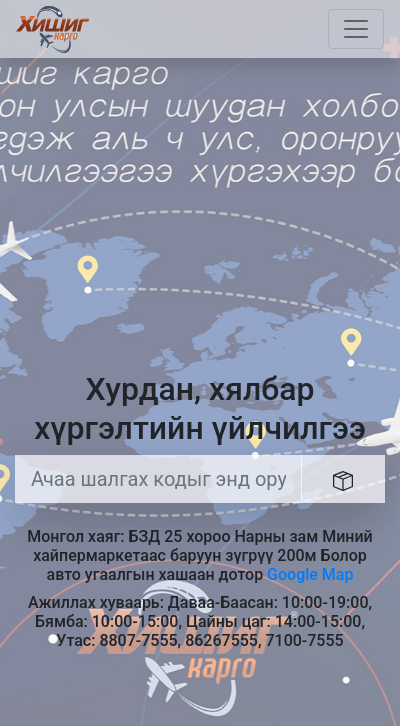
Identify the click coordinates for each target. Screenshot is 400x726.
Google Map (310, 574)
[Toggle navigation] (356, 29)
